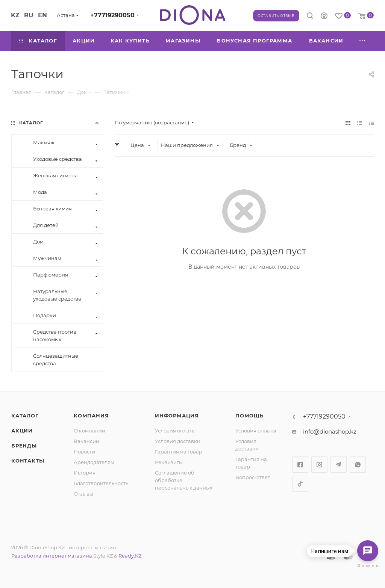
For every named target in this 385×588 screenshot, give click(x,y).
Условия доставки (178, 441)
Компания (91, 416)
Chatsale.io (368, 566)
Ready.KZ (130, 556)
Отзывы (83, 494)
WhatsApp (358, 465)
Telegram (339, 465)
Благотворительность (101, 483)
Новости (84, 452)
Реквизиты (169, 462)
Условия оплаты (175, 431)
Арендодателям (94, 462)
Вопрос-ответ (253, 477)
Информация (177, 416)
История (85, 473)
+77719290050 (112, 15)
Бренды (24, 446)
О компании (89, 431)
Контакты (28, 461)
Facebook (300, 465)
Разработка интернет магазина (52, 556)
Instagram (319, 465)
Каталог (25, 416)
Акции (22, 431)
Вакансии (86, 441)
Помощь (249, 416)
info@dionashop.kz (330, 432)
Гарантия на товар (179, 452)
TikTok (300, 484)
